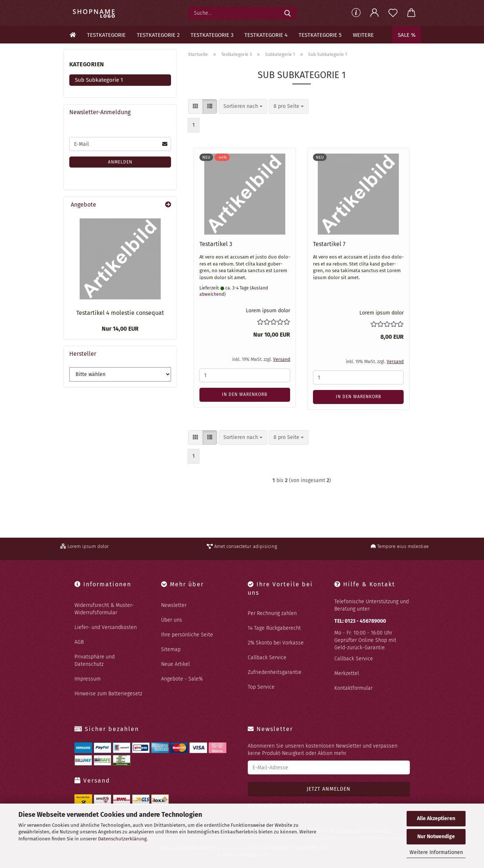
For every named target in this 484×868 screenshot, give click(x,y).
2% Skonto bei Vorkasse (276, 643)
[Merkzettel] (393, 13)
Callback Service (267, 658)
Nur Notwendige (436, 837)
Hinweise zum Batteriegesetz (108, 694)
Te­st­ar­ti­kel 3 (216, 244)
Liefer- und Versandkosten (106, 627)
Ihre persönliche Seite (187, 635)
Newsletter (174, 605)
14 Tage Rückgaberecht (274, 628)
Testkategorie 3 (212, 35)
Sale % (407, 35)
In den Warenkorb (245, 394)
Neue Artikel (175, 664)
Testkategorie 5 (320, 35)
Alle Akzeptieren (436, 818)
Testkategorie (106, 35)
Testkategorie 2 (158, 35)
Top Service (261, 687)
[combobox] (243, 106)
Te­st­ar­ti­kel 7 (329, 244)
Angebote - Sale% (182, 679)
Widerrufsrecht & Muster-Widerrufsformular (104, 609)
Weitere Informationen (436, 852)
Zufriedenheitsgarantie (275, 672)
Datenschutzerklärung (122, 839)
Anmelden (120, 162)
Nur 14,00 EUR (120, 329)
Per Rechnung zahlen (272, 613)
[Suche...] (288, 13)
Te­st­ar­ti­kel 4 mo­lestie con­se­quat (120, 313)
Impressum (88, 679)
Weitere (363, 35)
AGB (79, 642)
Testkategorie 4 (266, 35)
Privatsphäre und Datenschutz (95, 660)
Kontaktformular (354, 688)
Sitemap (171, 649)
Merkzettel (347, 673)
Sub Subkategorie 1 (99, 80)
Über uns (172, 620)
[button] (375, 13)
